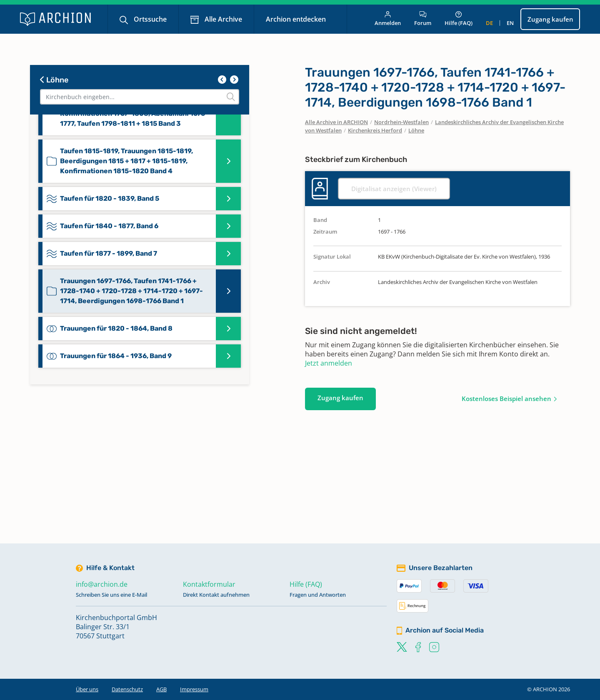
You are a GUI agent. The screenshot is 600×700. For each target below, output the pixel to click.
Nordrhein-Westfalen (401, 122)
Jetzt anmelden (329, 363)
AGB (161, 689)
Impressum (194, 689)
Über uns (87, 689)
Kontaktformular (209, 584)
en (510, 23)
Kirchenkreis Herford (375, 130)
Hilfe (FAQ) (459, 19)
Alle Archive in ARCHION (336, 122)
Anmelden (388, 19)
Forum (423, 19)
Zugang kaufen (550, 19)
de (489, 23)
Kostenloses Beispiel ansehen (506, 399)
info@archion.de (102, 584)
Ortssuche (149, 19)
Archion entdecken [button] (297, 19)
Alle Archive (222, 19)
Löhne (54, 80)
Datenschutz (127, 689)
